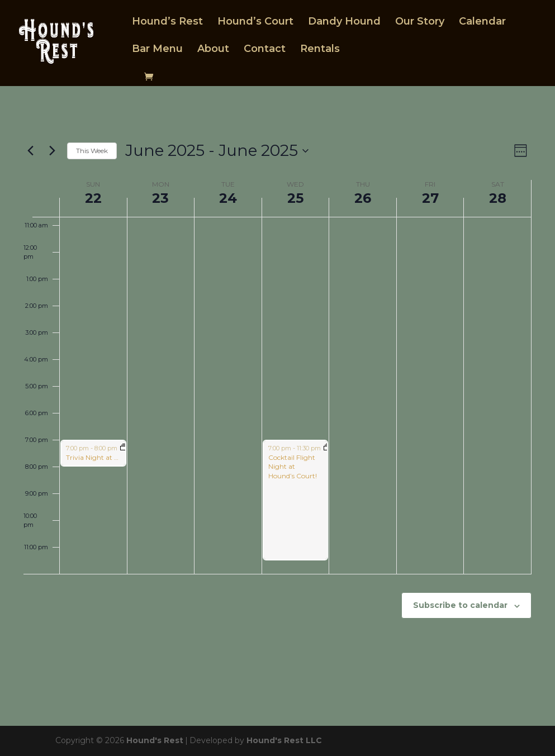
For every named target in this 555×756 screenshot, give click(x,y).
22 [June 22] (93, 198)
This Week (92, 151)
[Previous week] (30, 151)
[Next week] (52, 151)
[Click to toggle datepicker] (217, 151)
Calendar (482, 25)
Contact (265, 52)
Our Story (420, 25)
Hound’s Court (255, 25)
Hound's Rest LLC (284, 740)
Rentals (320, 52)
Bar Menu (157, 52)
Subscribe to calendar (460, 605)
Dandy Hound (344, 25)
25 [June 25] (295, 198)
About (213, 52)
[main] (277, 406)
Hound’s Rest (167, 25)
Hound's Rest (155, 740)
